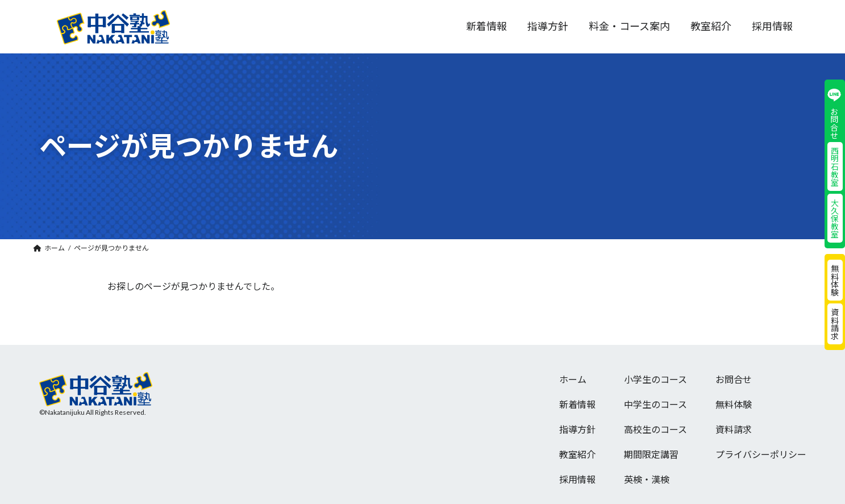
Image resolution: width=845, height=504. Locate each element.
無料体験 (834, 280)
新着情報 (577, 404)
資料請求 (834, 324)
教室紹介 (577, 454)
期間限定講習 (651, 454)
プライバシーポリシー (761, 454)
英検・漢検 (647, 479)
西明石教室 (834, 166)
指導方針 (577, 429)
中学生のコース (655, 404)
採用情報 (577, 479)
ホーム (573, 379)
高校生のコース (655, 429)
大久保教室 (834, 218)
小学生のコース (655, 379)
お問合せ (734, 379)
